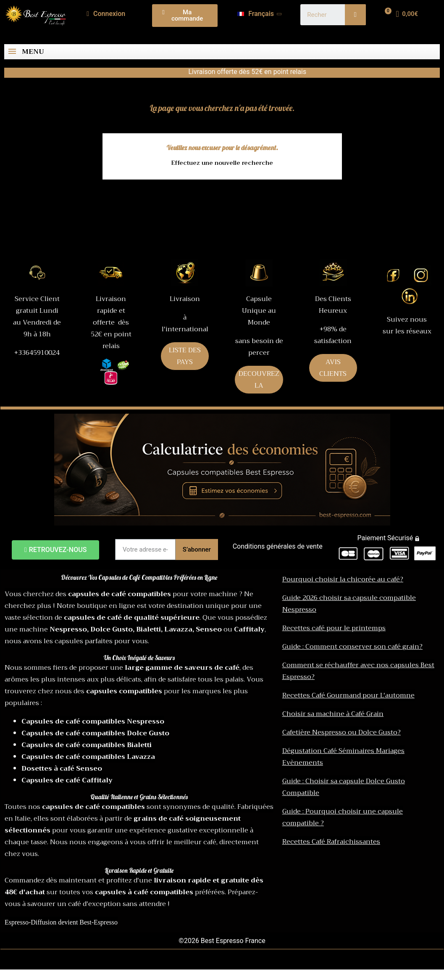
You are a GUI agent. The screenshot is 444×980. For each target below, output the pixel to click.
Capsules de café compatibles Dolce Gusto (95, 733)
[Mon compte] (106, 14)
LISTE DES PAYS (185, 356)
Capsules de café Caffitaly (67, 780)
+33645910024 (37, 353)
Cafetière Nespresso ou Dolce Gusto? (342, 732)
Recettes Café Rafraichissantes (331, 842)
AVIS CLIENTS (333, 368)
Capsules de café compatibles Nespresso (93, 721)
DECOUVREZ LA (259, 380)
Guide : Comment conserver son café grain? (352, 647)
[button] (185, 16)
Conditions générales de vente (278, 546)
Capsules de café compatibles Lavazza (88, 757)
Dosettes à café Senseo (62, 769)
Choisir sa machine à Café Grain (333, 714)
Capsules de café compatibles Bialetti (87, 745)
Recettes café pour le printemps (334, 628)
